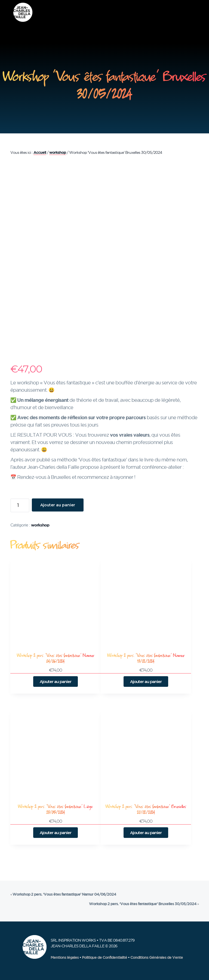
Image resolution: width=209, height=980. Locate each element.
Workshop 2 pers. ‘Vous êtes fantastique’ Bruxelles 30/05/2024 (143, 904)
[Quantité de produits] (20, 505)
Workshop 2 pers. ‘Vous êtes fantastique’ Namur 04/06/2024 (64, 894)
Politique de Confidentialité (104, 957)
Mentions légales (65, 957)
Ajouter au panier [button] (56, 682)
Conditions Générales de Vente (157, 957)
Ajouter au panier (58, 505)
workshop (58, 152)
